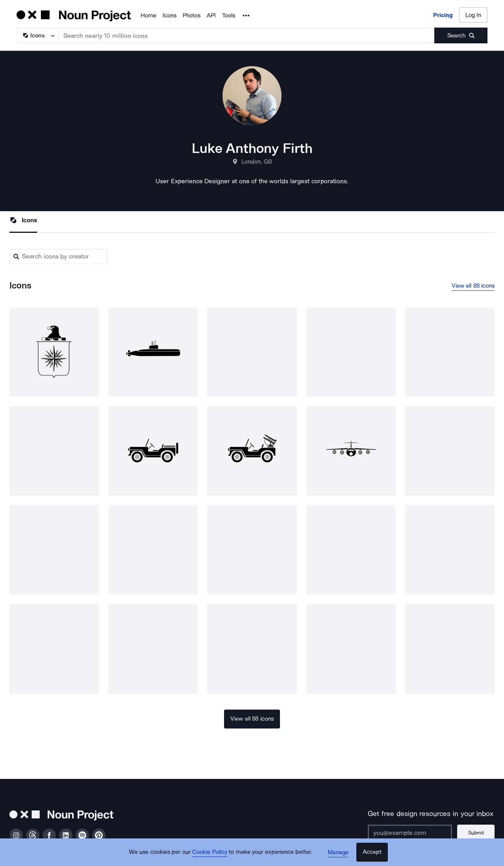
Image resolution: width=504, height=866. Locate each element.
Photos (192, 15)
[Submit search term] (461, 35)
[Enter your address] (410, 833)
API (211, 15)
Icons (170, 15)
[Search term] (247, 35)
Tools (229, 15)
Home (148, 15)
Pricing (443, 15)
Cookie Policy (210, 852)
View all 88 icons (473, 286)
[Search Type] (37, 35)
